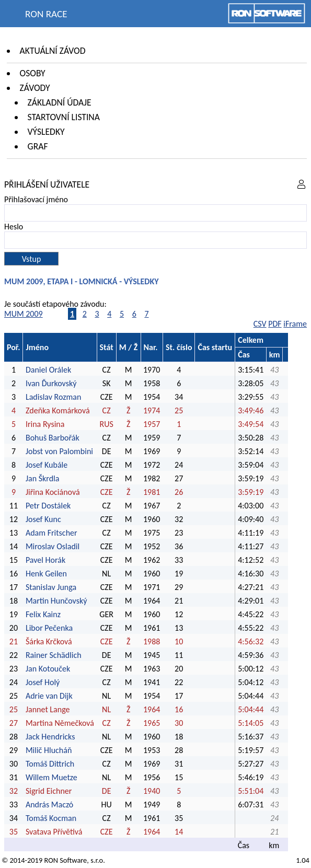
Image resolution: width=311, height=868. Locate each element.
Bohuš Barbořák (53, 438)
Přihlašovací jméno (36, 199)
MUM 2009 (24, 314)
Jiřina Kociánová (53, 492)
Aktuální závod (53, 51)
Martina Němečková (60, 723)
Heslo (14, 227)
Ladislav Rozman (53, 397)
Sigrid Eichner (49, 791)
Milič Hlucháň (49, 750)
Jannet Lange (48, 709)
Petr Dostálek (48, 506)
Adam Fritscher (51, 533)
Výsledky (46, 132)
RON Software (65, 860)
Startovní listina (64, 117)
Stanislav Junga (51, 587)
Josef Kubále (47, 465)
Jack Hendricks (50, 737)
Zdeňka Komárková (58, 410)
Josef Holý (43, 682)
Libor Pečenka (49, 628)
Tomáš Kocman (51, 818)
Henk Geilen (46, 574)
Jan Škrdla (43, 478)
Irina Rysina (45, 424)
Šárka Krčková (49, 641)
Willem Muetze (51, 777)
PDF (275, 324)
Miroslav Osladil (53, 546)
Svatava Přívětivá (54, 832)
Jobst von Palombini (59, 451)
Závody (35, 88)
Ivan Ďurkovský (51, 383)
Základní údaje (60, 102)
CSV (260, 324)
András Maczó (49, 805)
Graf (38, 146)
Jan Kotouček (48, 669)
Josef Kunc (43, 519)
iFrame (295, 324)
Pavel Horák (45, 560)
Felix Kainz (43, 614)
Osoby (33, 73)
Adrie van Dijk (49, 696)
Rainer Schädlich (54, 655)
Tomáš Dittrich (50, 764)
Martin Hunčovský (56, 601)
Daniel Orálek (48, 370)
